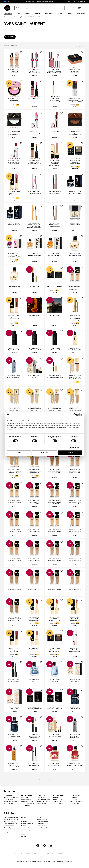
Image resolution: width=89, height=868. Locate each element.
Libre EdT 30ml (75, 681)
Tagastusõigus (8, 828)
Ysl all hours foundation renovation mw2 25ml (75, 590)
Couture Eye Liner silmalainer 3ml (34, 287)
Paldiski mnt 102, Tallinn (27, 802)
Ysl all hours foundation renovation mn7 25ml (34, 590)
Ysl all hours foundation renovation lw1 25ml (34, 532)
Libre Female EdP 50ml (14, 286)
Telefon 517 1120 (42, 804)
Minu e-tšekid (41, 824)
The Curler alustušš (55, 193)
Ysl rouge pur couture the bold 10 (75, 619)
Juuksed (37, 13)
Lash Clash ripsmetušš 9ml (14, 681)
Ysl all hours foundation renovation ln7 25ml (75, 503)
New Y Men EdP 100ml (14, 225)
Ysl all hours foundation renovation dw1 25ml (55, 472)
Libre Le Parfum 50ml (55, 317)
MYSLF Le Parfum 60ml (34, 350)
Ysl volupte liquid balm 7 (34, 193)
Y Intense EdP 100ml (14, 736)
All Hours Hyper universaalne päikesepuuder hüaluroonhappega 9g (75, 133)
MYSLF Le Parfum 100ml (55, 350)
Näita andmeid (74, 447)
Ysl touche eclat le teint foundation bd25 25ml (34, 409)
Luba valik (44, 453)
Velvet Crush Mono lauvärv (55, 286)
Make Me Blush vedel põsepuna (34, 101)
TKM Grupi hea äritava (27, 824)
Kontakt (23, 834)
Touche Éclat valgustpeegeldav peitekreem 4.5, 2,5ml (75, 318)
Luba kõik (70, 453)
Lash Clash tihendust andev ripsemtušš (34, 737)
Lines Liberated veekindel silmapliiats (55, 101)
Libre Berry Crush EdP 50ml (75, 765)
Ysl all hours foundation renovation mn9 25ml (55, 590)
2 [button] (46, 779)
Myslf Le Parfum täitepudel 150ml (75, 737)
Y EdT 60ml (34, 681)
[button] (49, 779)
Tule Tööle (23, 836)
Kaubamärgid (8, 13)
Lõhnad (27, 13)
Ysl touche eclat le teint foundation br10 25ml (75, 378)
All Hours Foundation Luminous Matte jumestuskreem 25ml (75, 288)
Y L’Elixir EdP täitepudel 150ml (14, 377)
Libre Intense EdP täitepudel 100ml (14, 766)
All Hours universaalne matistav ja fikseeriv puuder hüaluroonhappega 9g (14, 133)
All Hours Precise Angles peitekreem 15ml (34, 163)
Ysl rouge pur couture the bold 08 (55, 619)
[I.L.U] (7, 8)
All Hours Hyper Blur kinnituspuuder (75, 72)
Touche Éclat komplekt (55, 736)
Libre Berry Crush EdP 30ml (55, 765)
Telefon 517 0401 (25, 806)
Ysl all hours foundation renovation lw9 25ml (14, 561)
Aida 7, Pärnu (73, 800)
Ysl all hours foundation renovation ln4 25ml (34, 503)
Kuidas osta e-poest (10, 822)
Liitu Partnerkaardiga (43, 828)
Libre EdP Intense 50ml (55, 255)
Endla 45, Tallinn (9, 800)
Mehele (60, 13)
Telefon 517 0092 (58, 804)
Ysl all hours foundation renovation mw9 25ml (14, 619)
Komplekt (34, 377)
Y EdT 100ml (55, 681)
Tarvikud (70, 13)
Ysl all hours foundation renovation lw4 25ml (55, 532)
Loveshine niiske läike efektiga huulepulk (14, 163)
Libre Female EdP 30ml (75, 255)
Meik (19, 13)
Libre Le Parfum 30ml (34, 317)
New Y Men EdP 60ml (75, 193)
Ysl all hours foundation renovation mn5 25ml (75, 561)
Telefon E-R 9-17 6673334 (11, 819)
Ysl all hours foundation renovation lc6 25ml (75, 472)
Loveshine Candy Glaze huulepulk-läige (34, 72)
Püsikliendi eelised (42, 819)
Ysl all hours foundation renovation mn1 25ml (34, 561)
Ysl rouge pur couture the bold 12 (34, 651)
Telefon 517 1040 (9, 804)
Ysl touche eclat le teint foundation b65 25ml (34, 472)
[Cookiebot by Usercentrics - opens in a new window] (75, 414)
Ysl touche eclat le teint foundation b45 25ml (14, 472)
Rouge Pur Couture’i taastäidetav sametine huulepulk (55, 164)
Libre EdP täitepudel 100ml (75, 350)
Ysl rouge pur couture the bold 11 (14, 651)
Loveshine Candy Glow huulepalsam (55, 132)
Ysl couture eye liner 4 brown (55, 377)
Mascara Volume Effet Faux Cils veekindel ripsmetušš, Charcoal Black (34, 226)
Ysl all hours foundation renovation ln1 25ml (14, 503)
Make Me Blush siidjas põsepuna (14, 101)
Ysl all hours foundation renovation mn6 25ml (14, 590)
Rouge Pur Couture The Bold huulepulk (14, 194)
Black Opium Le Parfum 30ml (34, 709)
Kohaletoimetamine (9, 826)
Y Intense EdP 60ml (75, 709)
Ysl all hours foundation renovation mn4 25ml (55, 561)
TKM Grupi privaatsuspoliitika (25, 827)
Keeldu (19, 453)
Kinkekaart (23, 832)
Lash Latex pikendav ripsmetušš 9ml (34, 766)
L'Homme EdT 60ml (75, 225)
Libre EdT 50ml (14, 709)
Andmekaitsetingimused (27, 830)
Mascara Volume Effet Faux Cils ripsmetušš (55, 225)
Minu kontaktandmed (43, 822)
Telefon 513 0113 (74, 804)
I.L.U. (22, 819)
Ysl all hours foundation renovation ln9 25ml (14, 532)
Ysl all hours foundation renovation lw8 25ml (75, 532)
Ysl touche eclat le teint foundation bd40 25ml (55, 409)
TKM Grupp (24, 822)
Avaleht (6, 17)
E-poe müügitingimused (11, 824)
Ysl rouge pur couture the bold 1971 (34, 619)
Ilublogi (6, 832)
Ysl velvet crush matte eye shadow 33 (55, 651)
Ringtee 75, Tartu (58, 800)
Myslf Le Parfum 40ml (14, 350)
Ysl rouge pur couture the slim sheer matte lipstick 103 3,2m (75, 101)
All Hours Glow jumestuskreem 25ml (14, 72)
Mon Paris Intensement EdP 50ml (14, 256)
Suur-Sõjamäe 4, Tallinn (44, 800)
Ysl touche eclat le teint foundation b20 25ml (14, 409)
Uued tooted (81, 13)
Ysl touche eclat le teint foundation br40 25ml (75, 409)
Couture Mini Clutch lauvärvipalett (75, 163)
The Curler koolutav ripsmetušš (75, 651)
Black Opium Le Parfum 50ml (55, 709)
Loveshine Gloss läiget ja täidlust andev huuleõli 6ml (55, 72)
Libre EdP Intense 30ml (34, 255)
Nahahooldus (49, 13)
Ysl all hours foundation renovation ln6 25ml (55, 503)
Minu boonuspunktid (43, 826)
